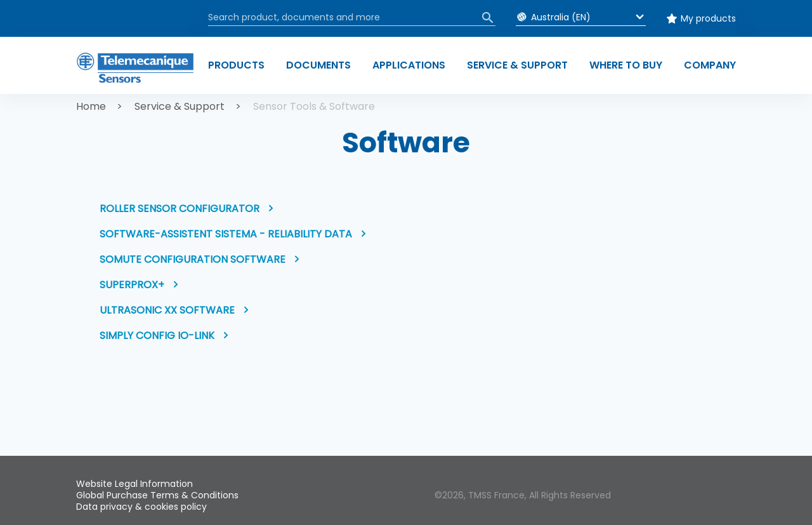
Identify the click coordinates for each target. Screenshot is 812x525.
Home (91, 106)
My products (708, 18)
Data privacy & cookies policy (141, 507)
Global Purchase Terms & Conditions (157, 495)
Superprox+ (132, 285)
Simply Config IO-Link (157, 336)
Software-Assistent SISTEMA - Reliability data (226, 234)
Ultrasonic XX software (167, 310)
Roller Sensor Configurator (180, 209)
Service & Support (180, 106)
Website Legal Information (134, 484)
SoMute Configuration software (193, 259)
